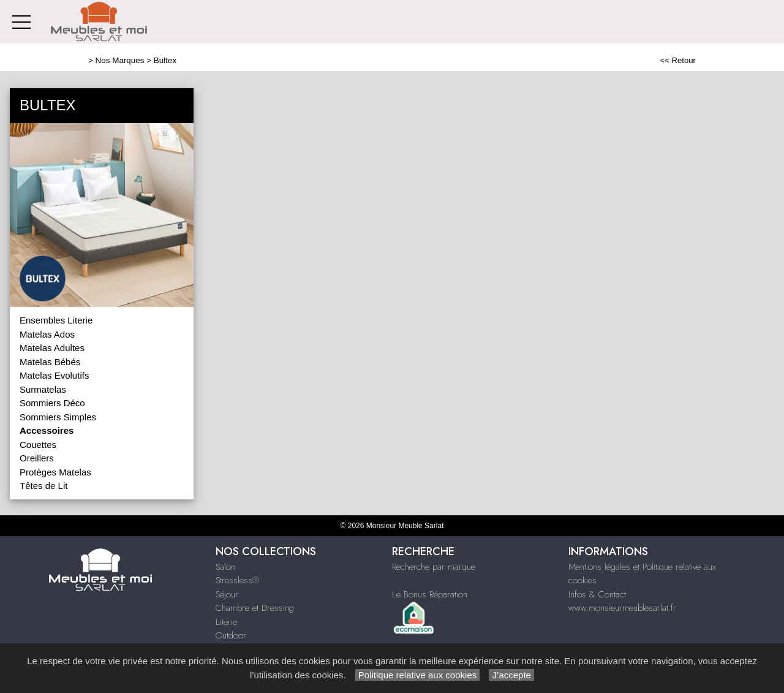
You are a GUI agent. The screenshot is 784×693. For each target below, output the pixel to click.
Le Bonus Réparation (430, 594)
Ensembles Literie (56, 320)
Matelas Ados (47, 334)
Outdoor (231, 635)
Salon (225, 567)
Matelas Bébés (50, 362)
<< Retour (678, 60)
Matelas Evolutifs (54, 375)
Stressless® (237, 580)
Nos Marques (120, 60)
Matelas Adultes (52, 348)
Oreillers (37, 458)
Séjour (227, 594)
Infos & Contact (597, 594)
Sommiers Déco (52, 403)
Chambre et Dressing (255, 608)
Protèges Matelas (55, 472)
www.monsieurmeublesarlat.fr (622, 608)
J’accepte (511, 675)
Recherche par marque (434, 567)
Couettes (38, 445)
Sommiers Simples (58, 417)
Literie (226, 622)
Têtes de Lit (43, 486)
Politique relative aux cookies (418, 675)
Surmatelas (43, 389)
